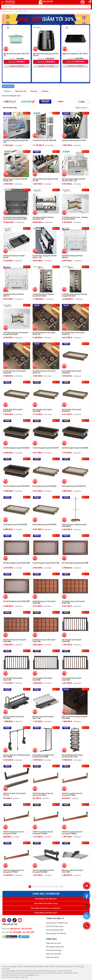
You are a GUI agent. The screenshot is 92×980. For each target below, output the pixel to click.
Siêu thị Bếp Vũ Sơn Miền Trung (46, 904)
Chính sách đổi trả (53, 957)
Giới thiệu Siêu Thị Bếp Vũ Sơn (57, 923)
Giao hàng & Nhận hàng (55, 930)
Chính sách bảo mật (53, 943)
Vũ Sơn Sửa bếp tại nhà (55, 926)
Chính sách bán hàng (54, 950)
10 (56, 887)
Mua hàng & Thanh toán (55, 947)
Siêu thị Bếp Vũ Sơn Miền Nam (46, 913)
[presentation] (89, 53)
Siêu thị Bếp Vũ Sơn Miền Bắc (46, 899)
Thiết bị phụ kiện (8, 86)
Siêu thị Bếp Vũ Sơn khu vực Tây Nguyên (46, 908)
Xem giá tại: (10, 2)
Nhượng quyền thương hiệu (56, 933)
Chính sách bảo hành (54, 954)
